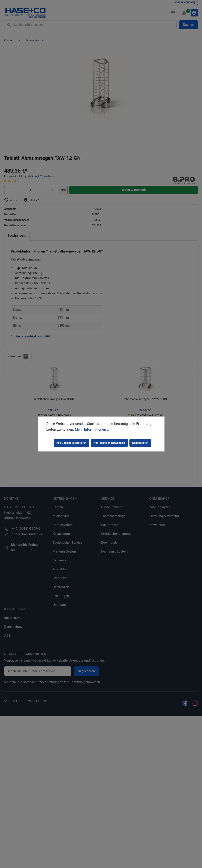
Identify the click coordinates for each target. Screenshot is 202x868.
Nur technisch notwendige (109, 443)
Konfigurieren (140, 443)
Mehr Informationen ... (92, 429)
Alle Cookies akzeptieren (71, 443)
